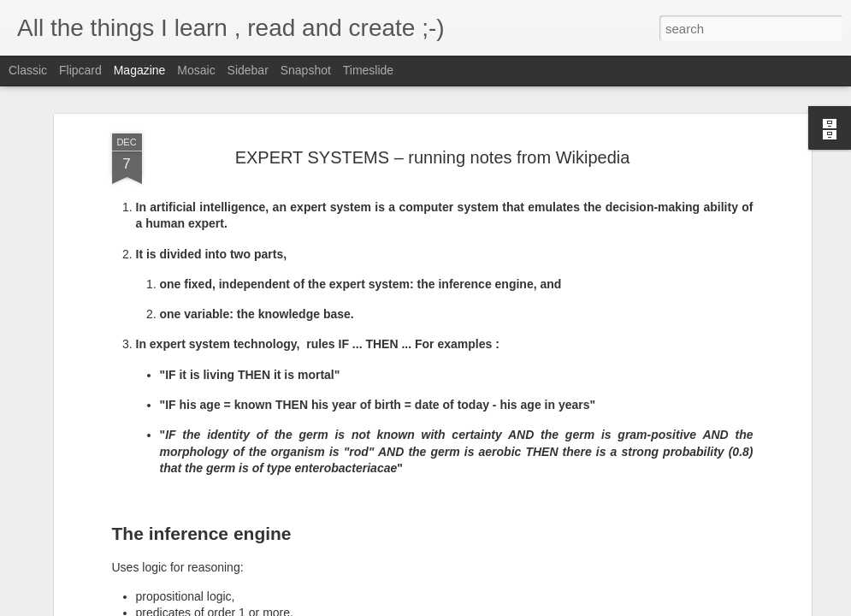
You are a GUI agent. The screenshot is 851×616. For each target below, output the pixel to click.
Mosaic (196, 70)
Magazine (140, 70)
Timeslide (368, 70)
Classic (28, 70)
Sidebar (248, 70)
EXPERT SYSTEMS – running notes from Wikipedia (433, 157)
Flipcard (80, 70)
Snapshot (306, 70)
